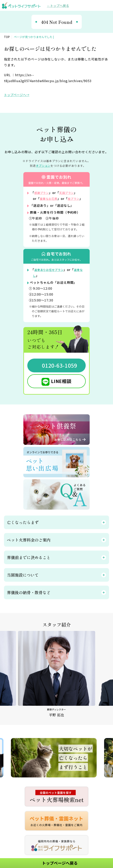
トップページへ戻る (60, 863)
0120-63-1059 (60, 371)
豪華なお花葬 (50, 198)
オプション (43, 166)
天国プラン (70, 193)
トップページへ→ (17, 95)
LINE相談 (61, 387)
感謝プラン (43, 193)
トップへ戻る (60, 6)
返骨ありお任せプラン (51, 275)
